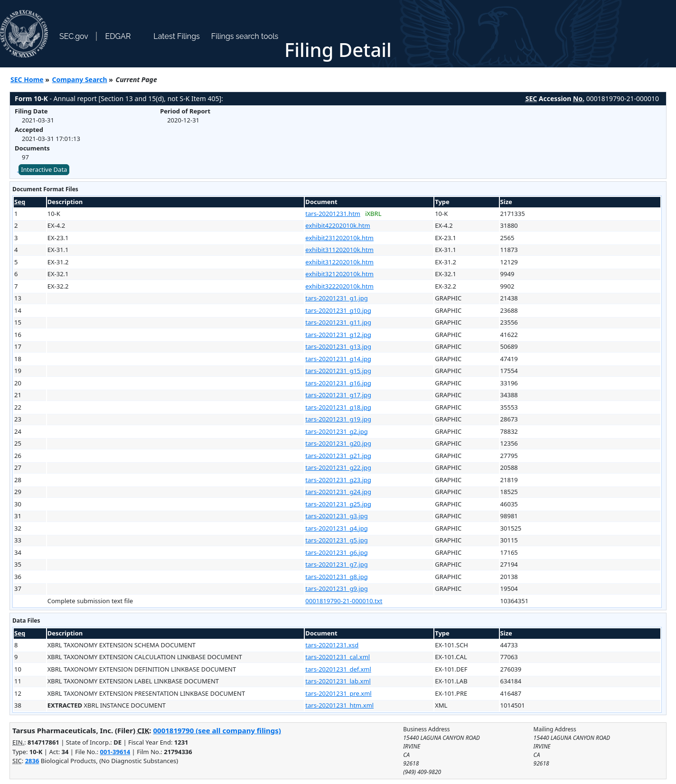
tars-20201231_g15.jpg (338, 371)
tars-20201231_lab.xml (338, 681)
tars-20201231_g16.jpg (338, 383)
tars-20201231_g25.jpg (338, 504)
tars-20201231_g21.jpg (338, 456)
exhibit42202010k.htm (338, 225)
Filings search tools (245, 36)
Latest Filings (176, 36)
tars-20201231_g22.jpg (338, 467)
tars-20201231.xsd (332, 645)
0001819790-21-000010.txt (344, 601)
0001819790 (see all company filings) (217, 730)
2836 (32, 761)
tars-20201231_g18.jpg (338, 407)
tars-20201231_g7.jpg (336, 564)
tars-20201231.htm (333, 214)
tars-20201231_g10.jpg (338, 310)
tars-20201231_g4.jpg (336, 528)
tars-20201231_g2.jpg (336, 431)
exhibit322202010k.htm (339, 286)
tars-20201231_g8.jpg (336, 577)
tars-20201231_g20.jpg (338, 443)
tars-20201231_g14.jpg (338, 359)
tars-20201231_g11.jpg (338, 322)
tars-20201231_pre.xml (338, 693)
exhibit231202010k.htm (339, 238)
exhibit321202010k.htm (339, 274)
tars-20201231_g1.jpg (336, 298)
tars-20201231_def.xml (338, 669)
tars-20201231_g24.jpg (338, 492)
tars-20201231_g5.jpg (336, 540)
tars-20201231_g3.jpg (336, 516)
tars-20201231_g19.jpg (338, 419)
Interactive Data (44, 169)
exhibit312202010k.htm (339, 262)
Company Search (80, 79)
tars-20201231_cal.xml (338, 657)
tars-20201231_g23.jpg (338, 480)
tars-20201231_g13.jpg (338, 346)
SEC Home (27, 79)
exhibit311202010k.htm (339, 250)
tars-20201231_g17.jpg (338, 395)
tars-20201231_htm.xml (339, 705)
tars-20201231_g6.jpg (336, 552)
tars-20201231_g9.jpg (336, 588)
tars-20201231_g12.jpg (338, 335)
